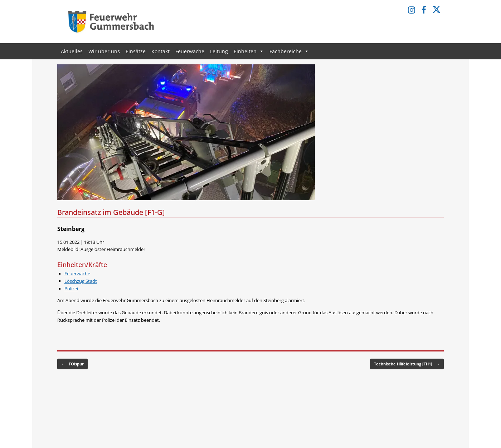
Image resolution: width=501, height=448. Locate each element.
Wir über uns (104, 51)
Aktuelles (72, 51)
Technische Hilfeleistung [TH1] (407, 364)
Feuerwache (190, 51)
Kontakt (160, 51)
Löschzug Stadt (81, 281)
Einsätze (136, 51)
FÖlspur (72, 364)
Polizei (71, 289)
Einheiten (249, 51)
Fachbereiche (289, 51)
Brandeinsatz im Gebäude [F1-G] (111, 212)
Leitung (219, 51)
